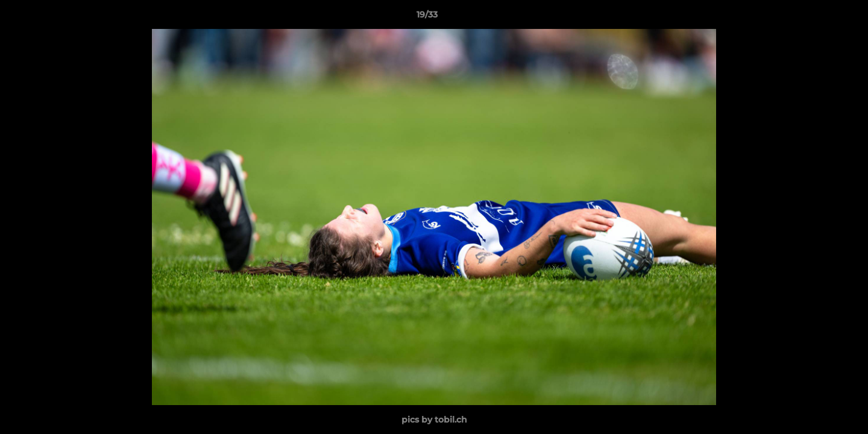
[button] (817, 17)
